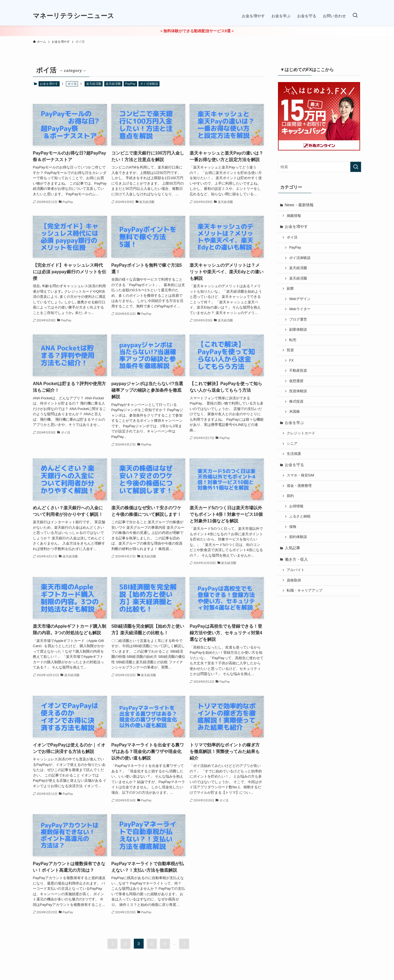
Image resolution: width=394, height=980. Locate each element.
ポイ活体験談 (149, 84)
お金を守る (294, 465)
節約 (290, 496)
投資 (290, 350)
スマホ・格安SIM (300, 475)
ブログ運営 (298, 319)
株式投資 (296, 402)
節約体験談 (298, 537)
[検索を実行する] (356, 167)
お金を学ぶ (294, 423)
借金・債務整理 (299, 486)
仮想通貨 (296, 381)
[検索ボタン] (355, 16)
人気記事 (292, 548)
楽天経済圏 (94, 84)
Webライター (300, 309)
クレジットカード (301, 433)
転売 (293, 340)
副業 (290, 289)
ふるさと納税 (300, 516)
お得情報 (296, 506)
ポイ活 (292, 237)
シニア (292, 444)
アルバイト (296, 570)
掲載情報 (294, 216)
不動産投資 (298, 371)
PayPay (131, 84)
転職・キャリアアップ (305, 591)
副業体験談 (298, 330)
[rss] (358, 3)
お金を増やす (49, 84)
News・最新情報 (299, 205)
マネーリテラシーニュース (73, 16)
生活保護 (294, 454)
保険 (293, 527)
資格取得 (294, 580)
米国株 (295, 412)
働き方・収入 (296, 559)
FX (291, 360)
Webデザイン (300, 299)
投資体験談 (298, 391)
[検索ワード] (320, 167)
